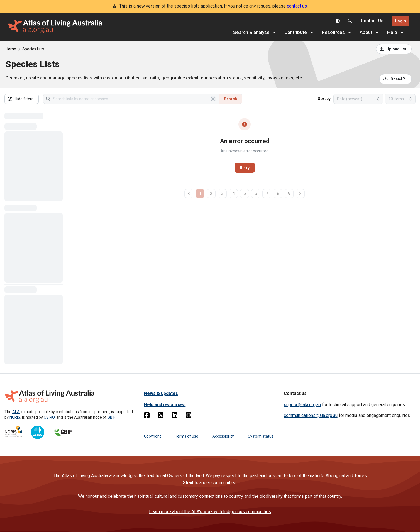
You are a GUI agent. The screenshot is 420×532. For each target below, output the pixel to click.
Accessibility (223, 436)
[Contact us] (372, 21)
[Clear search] (213, 99)
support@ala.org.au (302, 405)
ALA (16, 412)
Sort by (324, 99)
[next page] (300, 194)
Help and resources (165, 405)
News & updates (161, 393)
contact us (297, 6)
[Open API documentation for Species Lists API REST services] (396, 79)
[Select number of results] (400, 99)
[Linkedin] (175, 416)
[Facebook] (147, 416)
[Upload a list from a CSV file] (394, 49)
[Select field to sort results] (358, 99)
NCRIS (15, 417)
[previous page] (189, 194)
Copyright (152, 436)
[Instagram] (189, 416)
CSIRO (49, 417)
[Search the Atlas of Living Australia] (350, 21)
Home (11, 49)
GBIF (111, 417)
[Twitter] (161, 416)
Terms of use (187, 436)
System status (261, 436)
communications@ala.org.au (311, 415)
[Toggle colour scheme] (338, 21)
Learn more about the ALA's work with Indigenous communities (210, 512)
